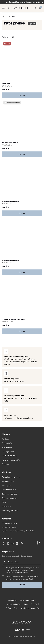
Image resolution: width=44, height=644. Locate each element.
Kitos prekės (11, 16)
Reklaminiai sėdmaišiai (11, 460)
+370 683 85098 (11, 527)
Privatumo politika (9, 490)
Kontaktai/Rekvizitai (10, 511)
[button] (40, 543)
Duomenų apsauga (9, 498)
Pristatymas (7, 485)
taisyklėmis (10, 579)
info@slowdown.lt (11, 523)
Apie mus (6, 464)
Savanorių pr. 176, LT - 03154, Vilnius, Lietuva (20, 531)
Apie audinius (7, 443)
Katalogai (6, 439)
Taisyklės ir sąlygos (10, 494)
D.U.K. (4, 502)
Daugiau (22, 95)
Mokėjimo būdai (8, 481)
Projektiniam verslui (10, 456)
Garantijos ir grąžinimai (11, 477)
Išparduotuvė (7, 447)
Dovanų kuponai (8, 452)
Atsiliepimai (7, 506)
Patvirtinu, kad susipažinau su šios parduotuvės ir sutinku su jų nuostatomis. (20, 578)
